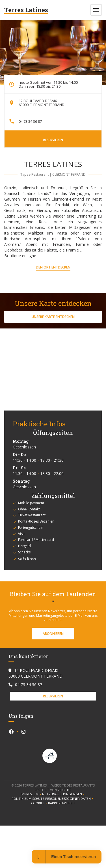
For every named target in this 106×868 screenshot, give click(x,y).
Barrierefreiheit (62, 803)
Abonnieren (53, 634)
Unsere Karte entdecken (53, 317)
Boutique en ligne (20, 256)
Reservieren (53, 140)
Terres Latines (26, 10)
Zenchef (64, 790)
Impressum (31, 794)
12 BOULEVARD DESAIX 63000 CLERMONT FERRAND (42, 103)
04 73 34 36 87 (30, 121)
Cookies (40, 803)
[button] (96, 10)
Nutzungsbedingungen (64, 794)
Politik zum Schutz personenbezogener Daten (53, 799)
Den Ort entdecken (53, 267)
